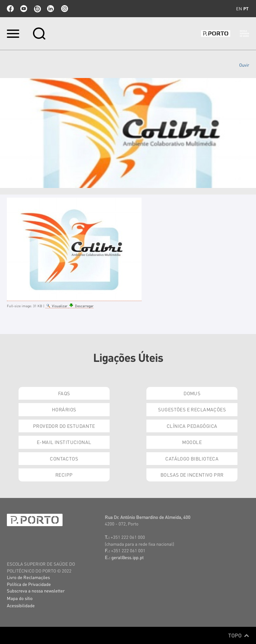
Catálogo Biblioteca (192, 458)
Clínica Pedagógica (192, 426)
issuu (37, 9)
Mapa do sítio (20, 598)
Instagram (64, 9)
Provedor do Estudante (64, 426)
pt (246, 9)
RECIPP (64, 475)
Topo (239, 635)
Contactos (64, 458)
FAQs (64, 393)
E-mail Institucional (64, 442)
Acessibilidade (21, 605)
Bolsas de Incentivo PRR (192, 475)
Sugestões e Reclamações (192, 409)
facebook (10, 9)
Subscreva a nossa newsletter (36, 591)
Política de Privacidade (29, 584)
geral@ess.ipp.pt (127, 557)
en (239, 9)
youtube (24, 9)
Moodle (192, 442)
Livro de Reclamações (28, 577)
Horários (64, 409)
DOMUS (192, 393)
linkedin (51, 9)
